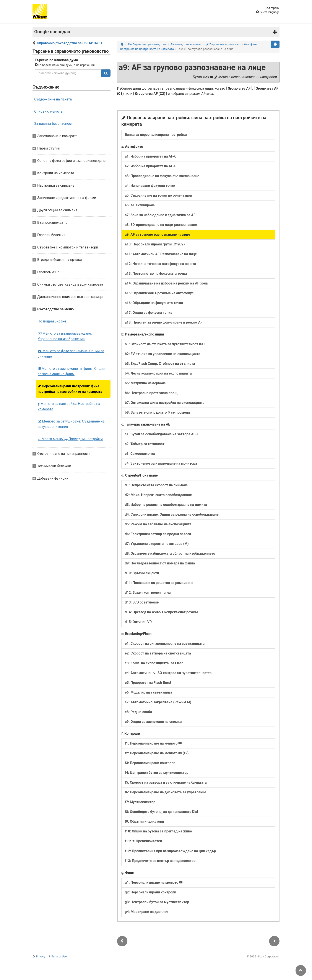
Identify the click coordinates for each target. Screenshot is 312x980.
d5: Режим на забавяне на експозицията (158, 524)
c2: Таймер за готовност (145, 444)
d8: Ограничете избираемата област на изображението (170, 553)
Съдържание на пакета (53, 99)
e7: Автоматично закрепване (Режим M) (158, 702)
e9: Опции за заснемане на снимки (153, 722)
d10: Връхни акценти (142, 573)
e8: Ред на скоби (138, 712)
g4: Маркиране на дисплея (146, 912)
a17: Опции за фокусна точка (149, 313)
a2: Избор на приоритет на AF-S (151, 166)
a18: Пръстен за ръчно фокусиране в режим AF (164, 322)
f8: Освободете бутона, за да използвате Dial (161, 812)
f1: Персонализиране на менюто (153, 743)
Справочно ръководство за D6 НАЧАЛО (69, 43)
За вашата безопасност (53, 124)
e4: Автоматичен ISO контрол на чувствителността (168, 673)
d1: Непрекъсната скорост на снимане (156, 485)
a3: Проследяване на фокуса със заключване (162, 176)
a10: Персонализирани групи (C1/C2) (155, 244)
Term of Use (59, 956)
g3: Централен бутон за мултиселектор (157, 902)
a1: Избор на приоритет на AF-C (151, 156)
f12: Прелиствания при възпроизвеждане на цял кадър (170, 851)
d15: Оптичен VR (138, 622)
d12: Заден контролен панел (148, 593)
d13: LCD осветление (142, 602)
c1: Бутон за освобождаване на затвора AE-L (162, 434)
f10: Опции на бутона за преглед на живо (158, 831)
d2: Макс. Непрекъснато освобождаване (158, 495)
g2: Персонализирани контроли (150, 892)
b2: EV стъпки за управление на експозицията (162, 354)
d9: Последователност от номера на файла (160, 563)
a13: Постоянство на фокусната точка (156, 274)
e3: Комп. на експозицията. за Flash (154, 663)
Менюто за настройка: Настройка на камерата (69, 406)
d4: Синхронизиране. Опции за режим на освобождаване (172, 514)
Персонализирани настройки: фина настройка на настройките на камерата (70, 389)
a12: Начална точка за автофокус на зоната (160, 264)
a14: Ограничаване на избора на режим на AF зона (166, 283)
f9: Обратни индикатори (144, 821)
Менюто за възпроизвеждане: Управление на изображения (65, 336)
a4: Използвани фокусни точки (150, 186)
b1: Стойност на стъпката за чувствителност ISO (165, 344)
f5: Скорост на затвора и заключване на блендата (166, 782)
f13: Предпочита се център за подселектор (160, 861)
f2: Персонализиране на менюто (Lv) (157, 753)
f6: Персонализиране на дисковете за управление (165, 792)
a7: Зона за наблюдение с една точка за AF (160, 215)
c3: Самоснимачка (140, 454)
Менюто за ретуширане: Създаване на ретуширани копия (71, 424)
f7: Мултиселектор (140, 802)
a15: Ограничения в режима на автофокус (159, 293)
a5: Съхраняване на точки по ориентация (158, 195)
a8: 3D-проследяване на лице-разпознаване (161, 225)
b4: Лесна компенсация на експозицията (158, 373)
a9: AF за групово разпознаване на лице (157, 234)
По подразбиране (52, 321)
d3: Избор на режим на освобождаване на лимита (166, 505)
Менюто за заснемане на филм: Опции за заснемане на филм (71, 371)
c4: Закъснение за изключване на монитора (161, 463)
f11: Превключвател (143, 841)
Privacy (41, 956)
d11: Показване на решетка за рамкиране (159, 583)
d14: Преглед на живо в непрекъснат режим (161, 612)
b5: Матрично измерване (145, 383)
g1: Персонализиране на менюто (154, 882)
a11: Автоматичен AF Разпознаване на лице (161, 254)
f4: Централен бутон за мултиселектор (157, 773)
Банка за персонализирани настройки (156, 135)
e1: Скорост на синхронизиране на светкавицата (165, 644)
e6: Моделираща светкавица (148, 692)
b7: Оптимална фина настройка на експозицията (165, 403)
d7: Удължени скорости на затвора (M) (157, 544)
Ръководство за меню (186, 44)
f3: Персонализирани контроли (150, 763)
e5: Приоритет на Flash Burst (148, 683)
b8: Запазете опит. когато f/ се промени (157, 412)
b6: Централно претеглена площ (151, 393)
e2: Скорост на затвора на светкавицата (158, 653)
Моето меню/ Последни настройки (70, 439)
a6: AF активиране (140, 205)
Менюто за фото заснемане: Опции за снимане (71, 354)
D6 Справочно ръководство (147, 44)
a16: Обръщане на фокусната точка (154, 303)
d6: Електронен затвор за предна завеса (158, 534)
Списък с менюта (48, 111)
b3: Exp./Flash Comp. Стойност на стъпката (160, 364)
